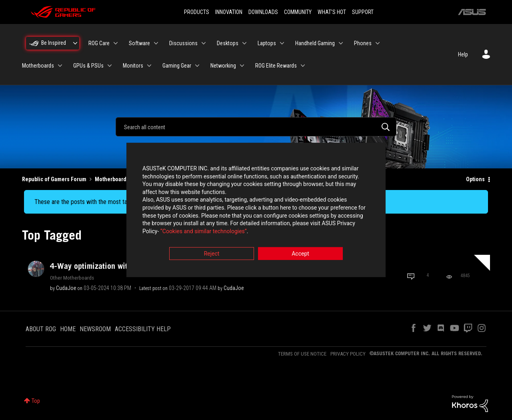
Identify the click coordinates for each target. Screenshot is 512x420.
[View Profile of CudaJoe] (66, 288)
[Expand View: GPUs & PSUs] (110, 66)
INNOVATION (229, 12)
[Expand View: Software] (156, 43)
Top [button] (36, 401)
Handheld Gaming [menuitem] (315, 43)
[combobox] (256, 127)
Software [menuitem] (139, 43)
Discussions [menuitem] (183, 43)
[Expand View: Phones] (378, 43)
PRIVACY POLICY (348, 354)
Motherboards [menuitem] (38, 66)
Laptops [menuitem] (267, 43)
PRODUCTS (197, 12)
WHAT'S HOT (332, 12)
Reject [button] (212, 254)
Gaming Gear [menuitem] (177, 66)
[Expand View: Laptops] (282, 43)
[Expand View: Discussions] (204, 43)
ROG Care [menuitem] (99, 43)
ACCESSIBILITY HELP (143, 329)
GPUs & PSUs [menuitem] (88, 66)
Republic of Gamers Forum (54, 179)
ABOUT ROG (41, 329)
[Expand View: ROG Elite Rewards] (303, 66)
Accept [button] (300, 254)
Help (463, 54)
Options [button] (475, 179)
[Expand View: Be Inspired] (75, 43)
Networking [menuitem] (223, 66)
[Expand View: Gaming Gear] (197, 66)
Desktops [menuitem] (228, 43)
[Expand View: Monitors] (149, 66)
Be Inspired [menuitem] (54, 43)
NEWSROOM (95, 329)
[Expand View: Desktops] (244, 43)
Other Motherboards (72, 278)
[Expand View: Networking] (242, 66)
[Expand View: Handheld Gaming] (341, 43)
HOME (68, 329)
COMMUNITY (298, 12)
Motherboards (112, 179)
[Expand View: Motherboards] (60, 66)
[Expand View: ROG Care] (116, 43)
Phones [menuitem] (363, 43)
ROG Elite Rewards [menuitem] (276, 66)
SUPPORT (363, 12)
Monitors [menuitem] (133, 66)
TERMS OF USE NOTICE (302, 354)
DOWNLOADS (263, 12)
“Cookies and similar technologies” (204, 232)
